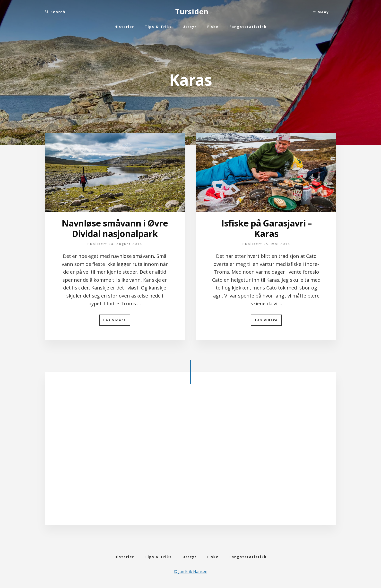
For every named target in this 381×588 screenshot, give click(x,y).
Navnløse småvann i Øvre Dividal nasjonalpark (115, 228)
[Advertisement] (190, 458)
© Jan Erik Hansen (191, 571)
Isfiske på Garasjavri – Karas (266, 228)
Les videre (117, 322)
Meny (321, 12)
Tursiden (192, 12)
